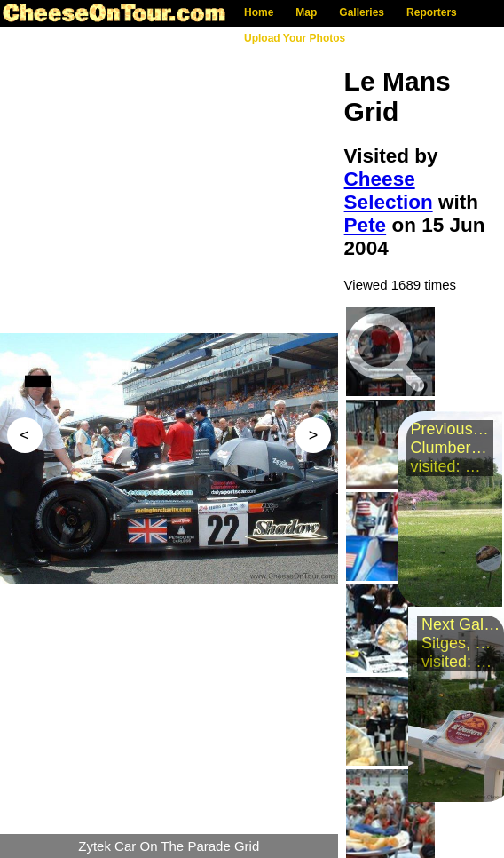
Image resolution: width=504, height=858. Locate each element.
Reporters (432, 12)
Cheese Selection (389, 191)
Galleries (362, 12)
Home (259, 12)
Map (306, 12)
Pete (366, 225)
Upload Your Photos (295, 38)
